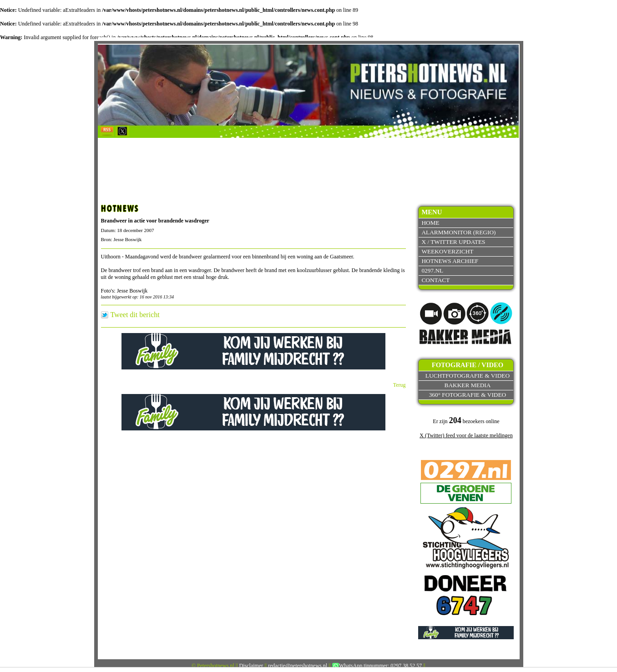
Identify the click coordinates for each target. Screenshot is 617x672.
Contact (435, 280)
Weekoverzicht (447, 251)
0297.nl (432, 270)
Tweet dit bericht (135, 315)
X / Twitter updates (453, 242)
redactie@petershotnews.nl (298, 666)
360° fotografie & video (468, 395)
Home (430, 223)
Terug (400, 385)
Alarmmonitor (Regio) (458, 232)
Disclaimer (251, 666)
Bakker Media (468, 385)
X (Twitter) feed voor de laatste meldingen (466, 435)
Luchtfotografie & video (468, 376)
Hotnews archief (450, 261)
